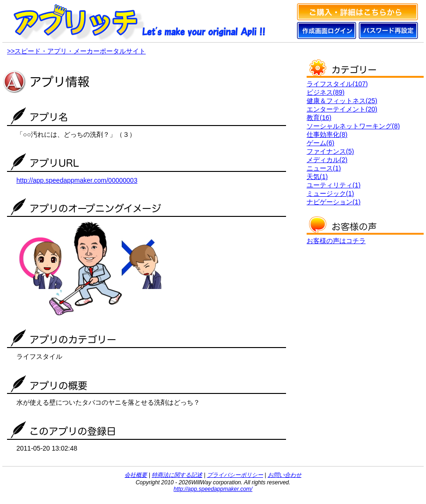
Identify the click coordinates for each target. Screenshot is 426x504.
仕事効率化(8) (327, 134)
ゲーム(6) (320, 143)
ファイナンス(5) (330, 151)
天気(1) (317, 177)
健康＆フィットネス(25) (342, 101)
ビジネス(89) (326, 92)
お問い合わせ (285, 475)
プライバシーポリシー (235, 475)
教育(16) (319, 118)
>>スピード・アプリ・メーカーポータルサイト (76, 51)
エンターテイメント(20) (342, 109)
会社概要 (136, 475)
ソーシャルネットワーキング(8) (353, 126)
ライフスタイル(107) (337, 84)
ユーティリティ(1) (334, 185)
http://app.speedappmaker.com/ (213, 489)
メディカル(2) (327, 160)
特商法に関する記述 (177, 475)
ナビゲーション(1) (334, 202)
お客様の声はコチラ (336, 241)
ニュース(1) (324, 168)
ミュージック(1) (330, 193)
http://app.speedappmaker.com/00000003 (77, 180)
